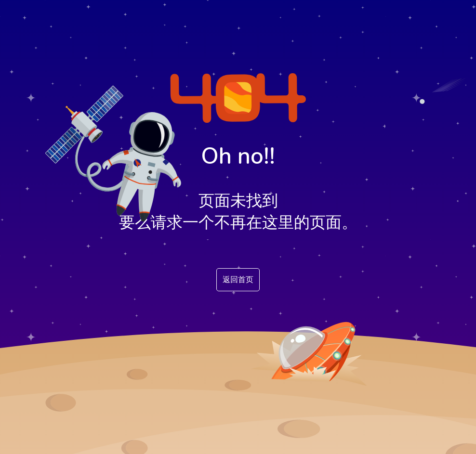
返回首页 (238, 280)
